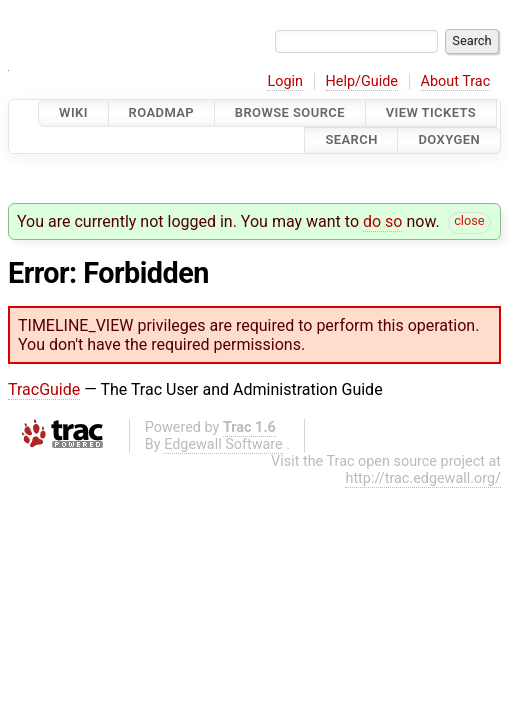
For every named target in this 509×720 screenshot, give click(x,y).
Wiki (73, 112)
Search (351, 140)
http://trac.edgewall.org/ (423, 478)
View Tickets (431, 112)
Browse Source (290, 112)
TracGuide (44, 389)
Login (285, 81)
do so (383, 221)
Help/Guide (362, 81)
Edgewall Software (223, 444)
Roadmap (162, 112)
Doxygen (449, 140)
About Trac (456, 81)
